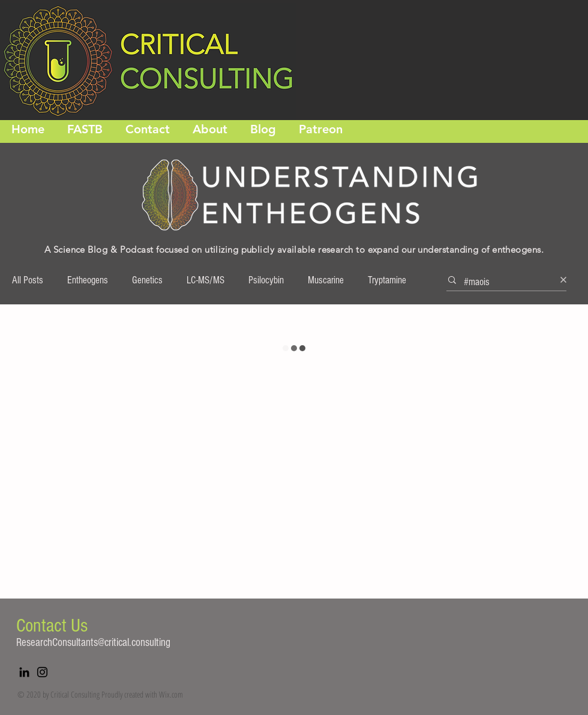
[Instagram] (42, 672)
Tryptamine (387, 280)
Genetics (147, 280)
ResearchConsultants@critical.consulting (93, 643)
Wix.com (171, 694)
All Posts (28, 280)
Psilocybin (266, 280)
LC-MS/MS (205, 280)
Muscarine (326, 280)
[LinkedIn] (24, 672)
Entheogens (88, 280)
